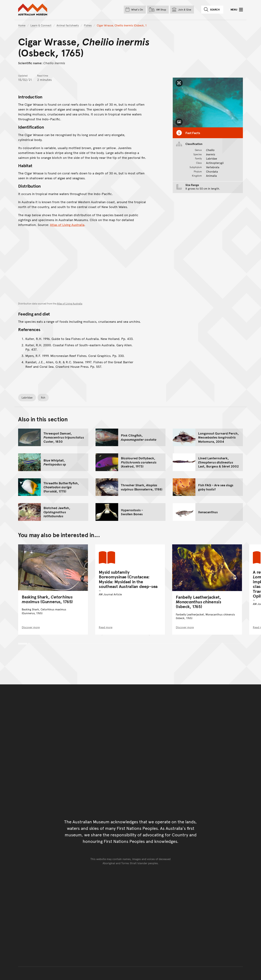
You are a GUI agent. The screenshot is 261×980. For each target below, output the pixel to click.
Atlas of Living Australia (67, 224)
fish (43, 397)
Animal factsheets (68, 25)
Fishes (88, 25)
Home (22, 25)
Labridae (27, 397)
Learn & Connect (41, 25)
